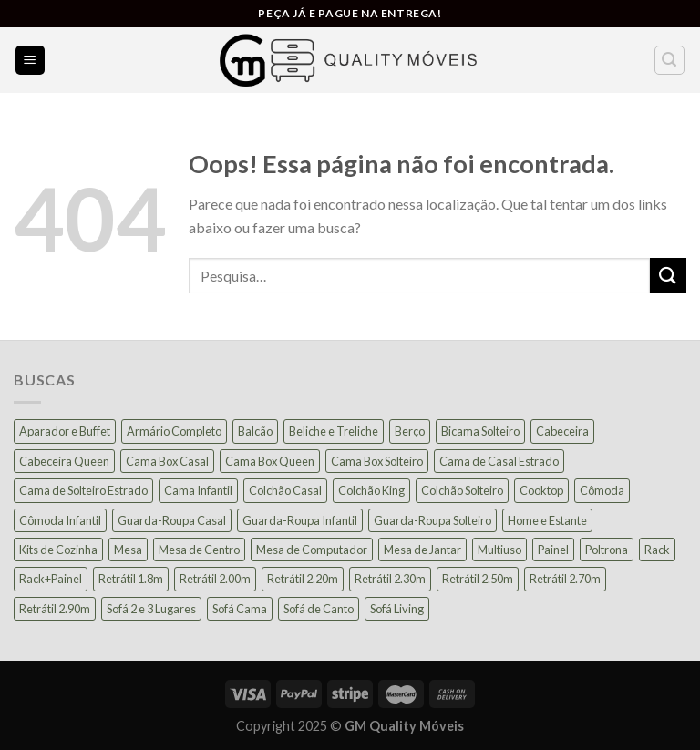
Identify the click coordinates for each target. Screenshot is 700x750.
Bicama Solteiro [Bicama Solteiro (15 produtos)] (480, 431)
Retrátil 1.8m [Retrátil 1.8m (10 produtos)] (131, 579)
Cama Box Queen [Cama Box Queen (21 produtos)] (270, 461)
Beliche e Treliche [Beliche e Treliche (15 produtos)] (334, 431)
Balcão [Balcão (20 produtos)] (255, 431)
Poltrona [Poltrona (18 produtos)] (607, 550)
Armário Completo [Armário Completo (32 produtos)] (174, 431)
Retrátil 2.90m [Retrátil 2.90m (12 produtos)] (55, 609)
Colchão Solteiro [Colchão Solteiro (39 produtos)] (462, 490)
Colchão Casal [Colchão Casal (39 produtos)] (285, 490)
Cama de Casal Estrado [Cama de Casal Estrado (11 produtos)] (499, 461)
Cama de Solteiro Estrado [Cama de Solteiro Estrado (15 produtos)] (83, 490)
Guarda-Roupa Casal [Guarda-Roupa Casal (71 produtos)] (172, 520)
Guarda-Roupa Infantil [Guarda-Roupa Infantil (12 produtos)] (300, 520)
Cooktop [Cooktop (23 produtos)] (541, 490)
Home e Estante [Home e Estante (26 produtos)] (547, 520)
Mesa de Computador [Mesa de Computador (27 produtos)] (312, 550)
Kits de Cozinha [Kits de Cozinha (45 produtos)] (58, 550)
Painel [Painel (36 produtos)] (553, 550)
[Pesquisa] (670, 60)
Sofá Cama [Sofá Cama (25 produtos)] (240, 609)
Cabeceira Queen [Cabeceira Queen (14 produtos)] (64, 461)
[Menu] (31, 61)
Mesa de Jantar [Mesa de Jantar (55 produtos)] (422, 550)
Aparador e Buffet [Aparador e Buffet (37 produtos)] (65, 431)
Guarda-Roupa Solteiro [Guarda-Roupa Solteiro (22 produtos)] (432, 520)
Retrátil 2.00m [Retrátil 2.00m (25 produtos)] (215, 579)
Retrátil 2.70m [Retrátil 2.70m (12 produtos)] (565, 579)
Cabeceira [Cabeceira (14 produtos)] (562, 431)
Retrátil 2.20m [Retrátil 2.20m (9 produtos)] (303, 579)
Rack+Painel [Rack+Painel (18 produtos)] (51, 579)
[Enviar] (668, 276)
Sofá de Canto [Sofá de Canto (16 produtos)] (319, 609)
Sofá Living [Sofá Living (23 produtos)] (397, 609)
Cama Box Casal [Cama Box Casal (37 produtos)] (167, 461)
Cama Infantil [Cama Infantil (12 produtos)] (198, 490)
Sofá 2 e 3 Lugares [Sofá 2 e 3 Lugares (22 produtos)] (151, 609)
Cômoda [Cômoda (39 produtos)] (602, 490)
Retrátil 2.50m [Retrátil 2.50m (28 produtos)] (478, 579)
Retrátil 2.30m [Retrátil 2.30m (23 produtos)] (390, 579)
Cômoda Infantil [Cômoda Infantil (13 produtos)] (60, 520)
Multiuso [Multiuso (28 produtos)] (499, 550)
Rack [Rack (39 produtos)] (657, 550)
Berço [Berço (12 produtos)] (410, 431)
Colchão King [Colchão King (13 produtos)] (371, 490)
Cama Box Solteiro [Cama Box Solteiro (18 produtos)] (377, 461)
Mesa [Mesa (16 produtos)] (128, 550)
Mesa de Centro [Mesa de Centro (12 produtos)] (199, 550)
